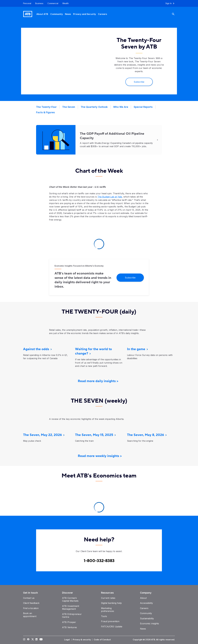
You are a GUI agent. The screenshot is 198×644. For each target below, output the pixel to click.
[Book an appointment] (30, 615)
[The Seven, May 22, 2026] (42, 435)
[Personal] (26, 3)
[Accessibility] (146, 603)
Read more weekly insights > (100, 456)
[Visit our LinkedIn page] (37, 640)
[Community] (56, 14)
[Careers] (103, 14)
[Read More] (99, 140)
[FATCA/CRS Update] (112, 627)
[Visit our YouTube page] (41, 640)
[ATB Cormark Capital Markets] (70, 599)
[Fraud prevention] (110, 621)
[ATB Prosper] (69, 622)
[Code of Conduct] (103, 640)
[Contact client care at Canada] (99, 561)
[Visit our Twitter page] (32, 640)
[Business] (39, 3)
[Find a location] (31, 608)
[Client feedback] (31, 603)
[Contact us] (29, 598)
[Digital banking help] (111, 603)
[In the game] (136, 349)
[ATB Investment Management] (71, 608)
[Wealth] (65, 3)
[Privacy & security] (82, 640)
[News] (68, 14)
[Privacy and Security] (85, 14)
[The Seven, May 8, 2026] (145, 435)
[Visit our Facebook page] (28, 640)
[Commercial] (53, 3)
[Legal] (67, 640)
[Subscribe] (139, 82)
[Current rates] (108, 598)
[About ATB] (42, 14)
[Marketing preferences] (108, 610)
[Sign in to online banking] (171, 3)
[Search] (175, 14)
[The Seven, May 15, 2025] (94, 435)
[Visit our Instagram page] (24, 640)
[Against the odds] (36, 349)
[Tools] (104, 616)
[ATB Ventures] (69, 627)
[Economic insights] (150, 624)
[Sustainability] (147, 618)
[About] (143, 598)
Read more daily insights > (98, 381)
